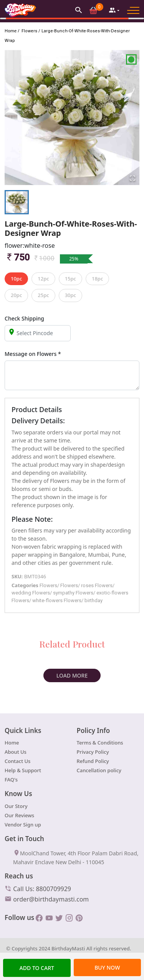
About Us (16, 752)
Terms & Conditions (100, 743)
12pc (43, 279)
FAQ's (11, 780)
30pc (70, 295)
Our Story (16, 806)
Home (12, 743)
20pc (16, 295)
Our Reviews (19, 815)
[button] (79, 10)
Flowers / (30, 31)
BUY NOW (107, 967)
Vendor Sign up (23, 825)
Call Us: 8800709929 (38, 888)
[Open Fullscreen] (132, 178)
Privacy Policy (93, 752)
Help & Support (23, 770)
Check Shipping (24, 318)
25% (74, 259)
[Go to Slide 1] (17, 202)
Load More (72, 675)
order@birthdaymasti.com (47, 899)
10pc (16, 279)
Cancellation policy (99, 770)
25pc (43, 295)
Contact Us (17, 761)
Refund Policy (93, 761)
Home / (12, 31)
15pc (70, 279)
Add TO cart (37, 968)
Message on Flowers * (33, 354)
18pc (97, 279)
